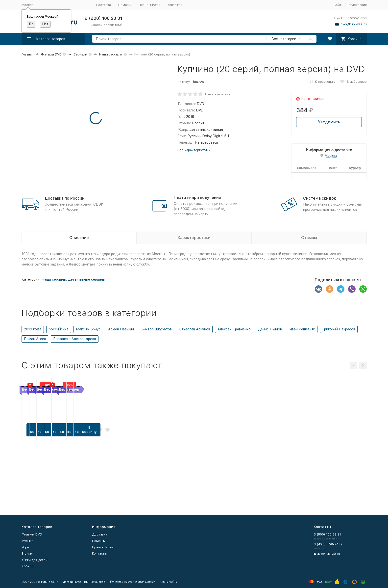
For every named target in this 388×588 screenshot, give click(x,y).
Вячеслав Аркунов (195, 329)
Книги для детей (35, 560)
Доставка (103, 5)
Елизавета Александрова (75, 339)
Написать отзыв (218, 94)
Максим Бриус (88, 329)
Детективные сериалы (87, 279)
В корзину (48, 490)
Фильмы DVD (51, 54)
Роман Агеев (35, 339)
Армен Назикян (121, 329)
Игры (25, 547)
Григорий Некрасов (339, 329)
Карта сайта (169, 582)
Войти (339, 5)
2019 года (33, 329)
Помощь (125, 5)
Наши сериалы (111, 54)
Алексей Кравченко (234, 329)
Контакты (175, 5)
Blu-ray (27, 553)
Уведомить (329, 122)
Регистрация (357, 5)
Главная (27, 54)
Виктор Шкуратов (157, 329)
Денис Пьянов (270, 329)
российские (59, 329)
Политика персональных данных (133, 582)
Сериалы (80, 54)
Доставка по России (65, 198)
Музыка (27, 541)
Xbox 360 (29, 566)
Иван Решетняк (302, 329)
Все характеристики (194, 150)
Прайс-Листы (149, 5)
